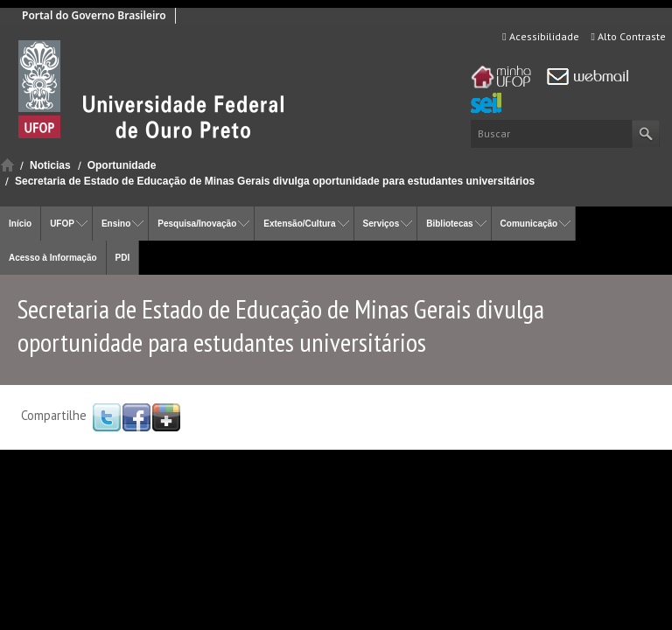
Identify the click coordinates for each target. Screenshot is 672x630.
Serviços (381, 224)
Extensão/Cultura (299, 224)
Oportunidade (122, 165)
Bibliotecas (449, 224)
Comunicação (529, 224)
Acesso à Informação (53, 258)
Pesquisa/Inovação (197, 224)
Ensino (116, 224)
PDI (123, 258)
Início (7, 165)
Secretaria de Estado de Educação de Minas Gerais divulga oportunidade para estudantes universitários (275, 181)
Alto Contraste (629, 36)
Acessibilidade (540, 36)
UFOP (62, 224)
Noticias (50, 165)
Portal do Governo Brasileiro (94, 15)
